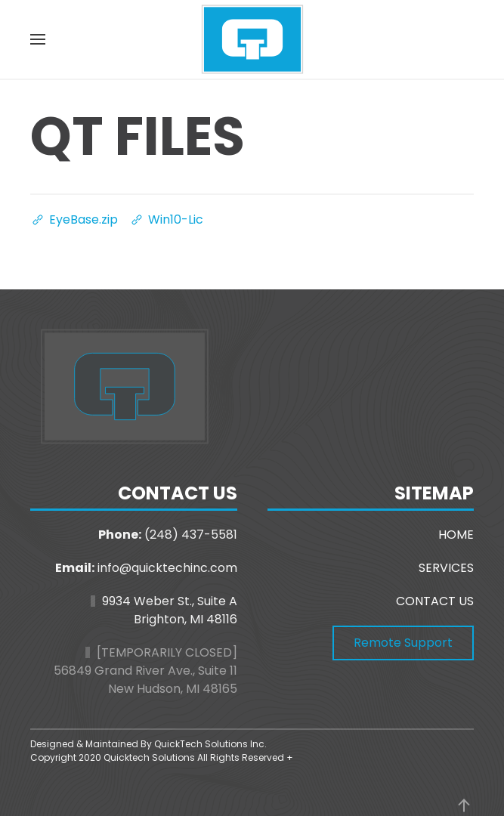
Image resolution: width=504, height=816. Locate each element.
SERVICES (446, 568)
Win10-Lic (166, 219)
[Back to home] (252, 39)
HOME (456, 535)
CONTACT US (435, 601)
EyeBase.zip (74, 219)
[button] (38, 39)
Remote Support (403, 643)
